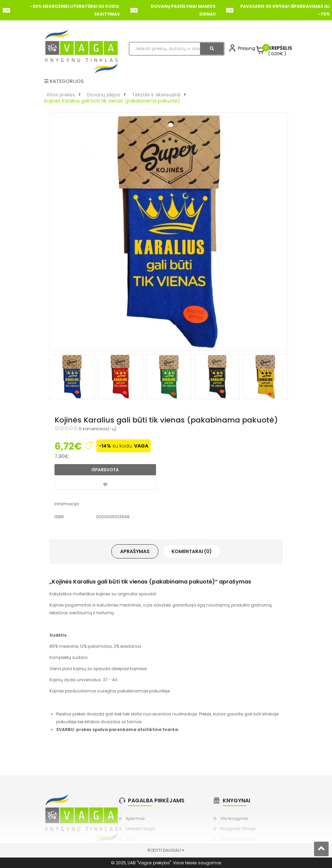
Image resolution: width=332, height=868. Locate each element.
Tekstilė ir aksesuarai (156, 95)
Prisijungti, (248, 48)
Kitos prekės (61, 95)
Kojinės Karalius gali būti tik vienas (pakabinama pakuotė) (112, 101)
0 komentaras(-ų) (98, 429)
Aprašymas (135, 551)
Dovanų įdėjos (104, 95)
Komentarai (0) (192, 551)
